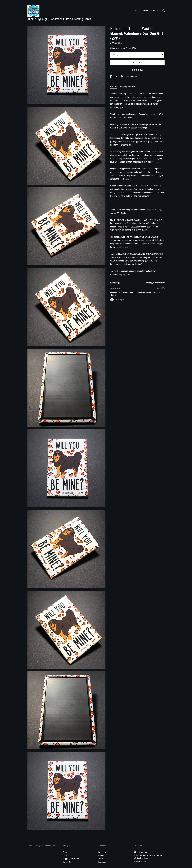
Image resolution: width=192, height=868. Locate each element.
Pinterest (102, 855)
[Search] (164, 11)
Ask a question (131, 77)
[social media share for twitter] (117, 77)
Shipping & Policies (128, 86)
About (145, 11)
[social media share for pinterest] (122, 77)
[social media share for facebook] (112, 77)
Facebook (102, 862)
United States (126, 48)
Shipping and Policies (71, 859)
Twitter (101, 859)
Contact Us (67, 862)
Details (114, 86)
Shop (137, 11)
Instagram (102, 852)
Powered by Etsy (140, 861)
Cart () (155, 11)
